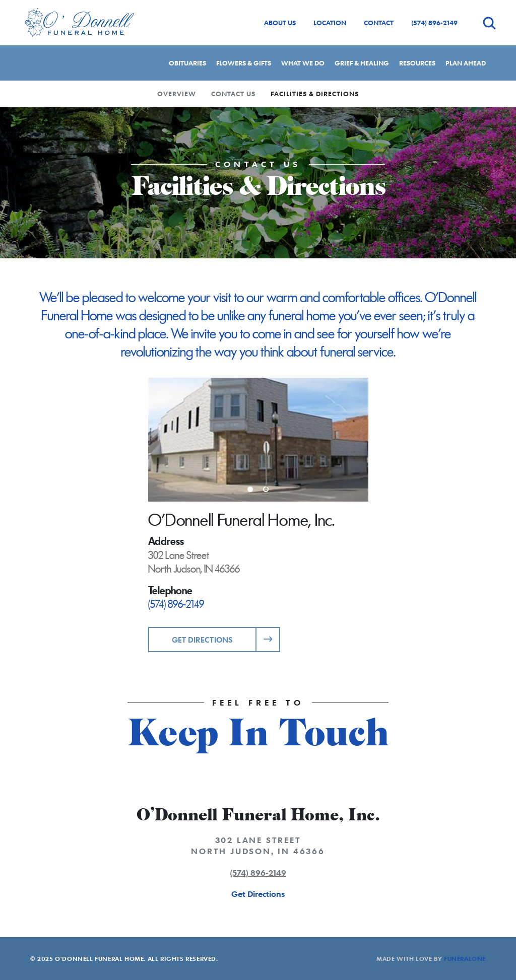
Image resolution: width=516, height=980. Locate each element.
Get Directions (202, 640)
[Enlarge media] (258, 440)
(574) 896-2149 (434, 23)
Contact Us (233, 94)
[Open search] (489, 23)
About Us (280, 23)
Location (330, 23)
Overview (177, 94)
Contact (379, 23)
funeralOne (465, 958)
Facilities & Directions (315, 94)
